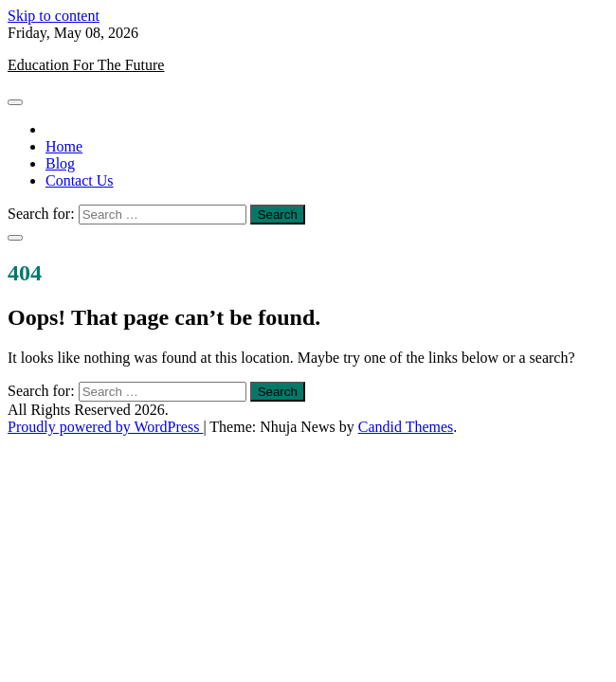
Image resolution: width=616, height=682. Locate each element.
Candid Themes (406, 427)
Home (64, 146)
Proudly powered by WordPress (105, 427)
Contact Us (80, 180)
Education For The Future (86, 65)
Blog (60, 163)
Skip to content (54, 16)
